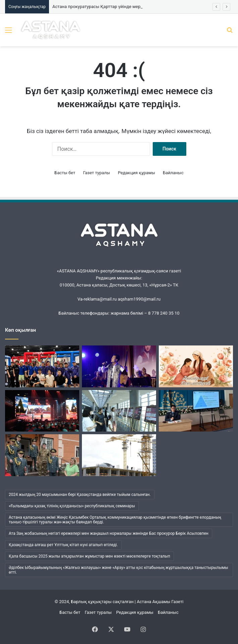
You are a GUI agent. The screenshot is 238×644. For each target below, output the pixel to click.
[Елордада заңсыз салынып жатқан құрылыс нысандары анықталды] (119, 455)
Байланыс (173, 173)
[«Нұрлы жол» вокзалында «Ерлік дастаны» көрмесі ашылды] (119, 411)
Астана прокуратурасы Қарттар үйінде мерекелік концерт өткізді (119, 7)
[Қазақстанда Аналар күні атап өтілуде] (196, 366)
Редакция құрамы (136, 173)
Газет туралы (96, 173)
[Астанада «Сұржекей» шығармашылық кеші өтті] (119, 366)
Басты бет (65, 173)
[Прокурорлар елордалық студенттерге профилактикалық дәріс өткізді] (196, 411)
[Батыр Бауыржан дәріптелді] (42, 411)
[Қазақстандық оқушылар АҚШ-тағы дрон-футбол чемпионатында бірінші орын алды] (42, 366)
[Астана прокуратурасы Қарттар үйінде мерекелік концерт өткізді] (42, 455)
